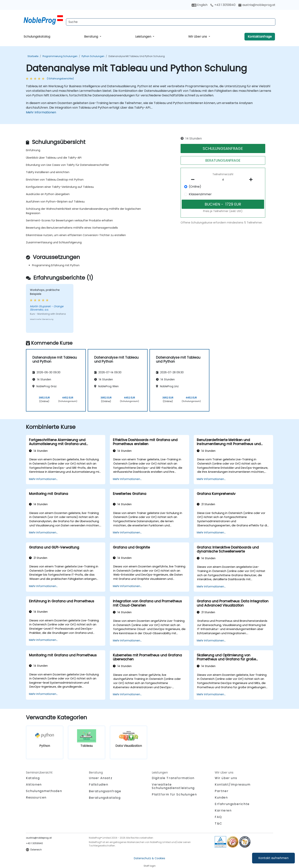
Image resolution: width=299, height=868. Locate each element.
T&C (218, 823)
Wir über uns (198, 37)
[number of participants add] (252, 180)
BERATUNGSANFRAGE (223, 160)
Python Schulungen (93, 56)
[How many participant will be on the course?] (223, 180)
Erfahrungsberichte (232, 804)
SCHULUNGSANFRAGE (223, 148)
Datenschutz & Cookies (149, 858)
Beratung (91, 37)
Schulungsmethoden (44, 791)
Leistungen (144, 37)
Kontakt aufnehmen (273, 858)
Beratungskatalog (105, 798)
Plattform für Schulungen (174, 794)
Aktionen (34, 785)
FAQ (218, 817)
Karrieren (223, 810)
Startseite (33, 56)
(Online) (195, 187)
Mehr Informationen (41, 112)
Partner (222, 791)
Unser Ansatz (101, 778)
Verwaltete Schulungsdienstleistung (173, 786)
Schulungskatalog (37, 37)
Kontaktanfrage (260, 37)
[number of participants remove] (194, 180)
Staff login (150, 866)
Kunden (221, 797)
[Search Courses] (171, 22)
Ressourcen (36, 797)
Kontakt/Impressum (233, 785)
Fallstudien (99, 785)
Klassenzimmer (200, 194)
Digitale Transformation (173, 778)
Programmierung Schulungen (60, 56)
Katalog (33, 778)
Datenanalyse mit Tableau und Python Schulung (137, 56)
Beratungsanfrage (105, 791)
